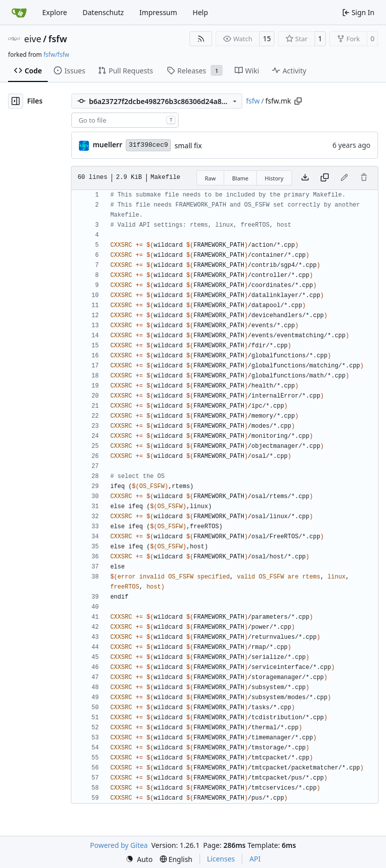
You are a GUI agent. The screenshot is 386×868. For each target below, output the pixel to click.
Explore (55, 12)
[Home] (19, 13)
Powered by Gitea (119, 845)
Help (200, 12)
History (274, 178)
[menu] (139, 859)
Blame (240, 178)
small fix (188, 146)
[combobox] (125, 120)
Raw (211, 178)
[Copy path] (298, 101)
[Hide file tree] (16, 101)
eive (33, 39)
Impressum (158, 12)
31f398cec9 (148, 145)
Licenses (221, 859)
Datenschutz (103, 12)
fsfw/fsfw (56, 55)
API (255, 859)
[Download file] (305, 178)
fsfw (58, 39)
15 (267, 38)
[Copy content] (325, 178)
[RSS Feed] (201, 39)
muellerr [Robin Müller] (107, 144)
